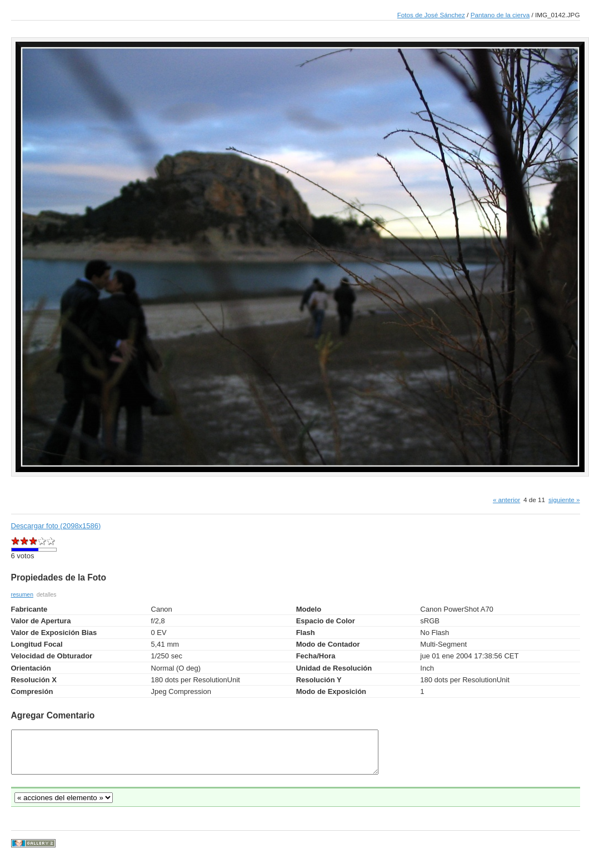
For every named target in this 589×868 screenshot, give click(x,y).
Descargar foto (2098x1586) (56, 526)
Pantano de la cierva (500, 15)
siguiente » (564, 500)
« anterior (506, 500)
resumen (22, 595)
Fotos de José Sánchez (431, 15)
